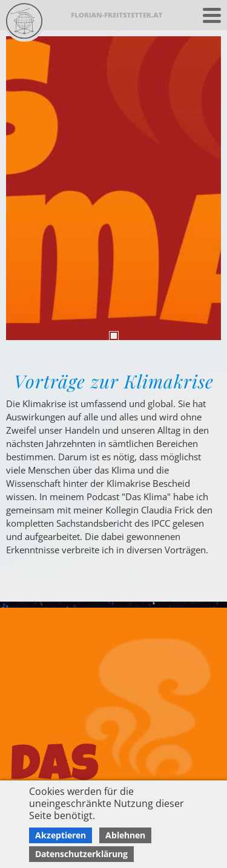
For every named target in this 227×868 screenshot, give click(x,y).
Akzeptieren (61, 835)
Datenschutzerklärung (81, 854)
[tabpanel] (113, 188)
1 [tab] (114, 336)
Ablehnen (125, 835)
